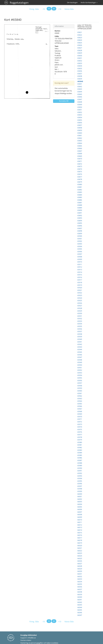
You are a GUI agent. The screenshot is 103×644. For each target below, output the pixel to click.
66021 (80, 548)
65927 (80, 306)
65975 (80, 430)
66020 (80, 546)
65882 (80, 190)
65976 (80, 432)
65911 (80, 264)
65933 (80, 321)
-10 (43, 9)
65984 (80, 453)
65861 (80, 136)
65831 (80, 58)
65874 (80, 169)
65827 (80, 48)
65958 (80, 386)
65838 (80, 76)
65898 (80, 231)
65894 (80, 221)
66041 (80, 600)
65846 (80, 97)
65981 (80, 445)
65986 (80, 458)
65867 (80, 151)
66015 (80, 533)
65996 (80, 484)
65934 (80, 324)
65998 (80, 489)
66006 (80, 509)
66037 (80, 589)
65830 (80, 56)
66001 (80, 497)
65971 (80, 419)
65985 (80, 455)
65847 (80, 99)
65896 (80, 226)
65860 (80, 133)
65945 (80, 352)
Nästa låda (69, 9)
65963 (80, 399)
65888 (80, 205)
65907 (80, 254)
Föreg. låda (34, 9)
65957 (80, 383)
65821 (80, 32)
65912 (80, 267)
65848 (80, 102)
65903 (80, 244)
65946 (80, 355)
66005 (80, 507)
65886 (80, 200)
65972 (80, 422)
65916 (80, 277)
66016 (80, 535)
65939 (80, 337)
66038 (80, 592)
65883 (80, 192)
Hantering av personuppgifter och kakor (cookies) (39, 643)
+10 (60, 9)
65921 (80, 290)
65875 (80, 172)
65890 (80, 210)
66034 (80, 582)
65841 (80, 84)
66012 (80, 525)
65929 (80, 311)
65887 (80, 203)
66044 (80, 607)
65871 (80, 161)
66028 (80, 566)
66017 (80, 538)
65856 (80, 123)
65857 (80, 125)
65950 (80, 365)
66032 (80, 576)
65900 (80, 236)
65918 (80, 283)
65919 (80, 285)
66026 (80, 561)
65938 (80, 334)
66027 (80, 564)
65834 (80, 66)
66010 (80, 520)
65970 (80, 417)
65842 (80, 87)
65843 (80, 89)
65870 (80, 159)
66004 (80, 504)
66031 (80, 574)
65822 (80, 35)
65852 (80, 112)
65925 (80, 301)
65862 (80, 138)
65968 (80, 411)
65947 (80, 357)
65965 (80, 404)
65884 (80, 195)
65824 (80, 40)
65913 (80, 270)
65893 (80, 218)
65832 (80, 61)
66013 (80, 527)
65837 (80, 74)
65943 (80, 347)
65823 (80, 38)
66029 (80, 569)
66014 (80, 530)
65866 (80, 148)
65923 (80, 295)
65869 (80, 156)
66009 (80, 517)
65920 (80, 288)
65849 (80, 105)
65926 (80, 303)
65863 (80, 141)
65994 (80, 478)
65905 (80, 249)
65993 (80, 476)
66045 (80, 610)
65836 (80, 71)
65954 (80, 375)
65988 (80, 463)
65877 (80, 177)
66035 (80, 584)
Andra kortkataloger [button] (89, 3)
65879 (80, 182)
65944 (80, 350)
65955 (80, 378)
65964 (80, 401)
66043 (80, 605)
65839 (80, 79)
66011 (80, 522)
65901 (80, 239)
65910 (80, 262)
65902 (80, 241)
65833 (80, 63)
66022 (80, 551)
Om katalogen (72, 3)
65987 (80, 460)
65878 (80, 179)
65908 (80, 257)
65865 (80, 146)
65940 (80, 339)
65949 (80, 362)
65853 (80, 115)
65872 (80, 164)
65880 (80, 184)
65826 (80, 45)
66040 (80, 597)
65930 (80, 313)
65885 (80, 197)
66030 (80, 571)
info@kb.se (32, 638)
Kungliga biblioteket (29, 635)
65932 (80, 319)
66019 (80, 543)
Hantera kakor (26, 640)
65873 (80, 166)
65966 (80, 406)
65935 (80, 326)
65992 (80, 473)
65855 (80, 120)
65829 (80, 53)
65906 (80, 252)
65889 (80, 208)
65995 (80, 481)
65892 (80, 216)
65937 (80, 331)
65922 (80, 293)
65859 (80, 130)
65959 (80, 388)
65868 (80, 154)
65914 (80, 272)
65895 (80, 223)
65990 (80, 468)
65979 (80, 440)
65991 (80, 471)
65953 (80, 373)
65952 (80, 370)
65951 (80, 368)
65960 (80, 391)
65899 (80, 234)
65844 (80, 92)
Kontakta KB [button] (64, 101)
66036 (80, 587)
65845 (80, 94)
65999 (80, 491)
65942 (80, 344)
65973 (80, 424)
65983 (80, 450)
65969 (80, 414)
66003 (80, 502)
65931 (80, 316)
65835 (80, 69)
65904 (80, 246)
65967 (80, 409)
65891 (80, 213)
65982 (80, 448)
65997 (80, 486)
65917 (80, 280)
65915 (80, 275)
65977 (80, 435)
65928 (80, 308)
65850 (80, 107)
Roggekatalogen (19, 3)
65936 (80, 329)
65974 (80, 427)
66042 (80, 602)
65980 (80, 442)
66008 (80, 515)
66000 (80, 494)
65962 (80, 396)
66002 (80, 499)
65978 (80, 437)
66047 (80, 615)
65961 (80, 393)
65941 (80, 342)
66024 (80, 556)
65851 (80, 110)
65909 (80, 259)
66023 (80, 553)
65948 (80, 360)
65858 (80, 128)
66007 (80, 512)
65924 (80, 298)
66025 (80, 558)
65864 (80, 143)
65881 (80, 187)
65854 (80, 117)
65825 (80, 43)
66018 (80, 540)
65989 (80, 466)
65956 (80, 381)
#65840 (80, 81)
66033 (80, 579)
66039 (80, 595)
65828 (80, 50)
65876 (80, 174)
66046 (80, 613)
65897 (80, 228)
